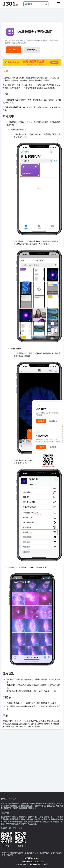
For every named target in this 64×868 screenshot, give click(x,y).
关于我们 (28, 858)
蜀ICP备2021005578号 (39, 864)
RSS (36, 858)
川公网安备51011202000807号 (32, 861)
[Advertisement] (24, 754)
